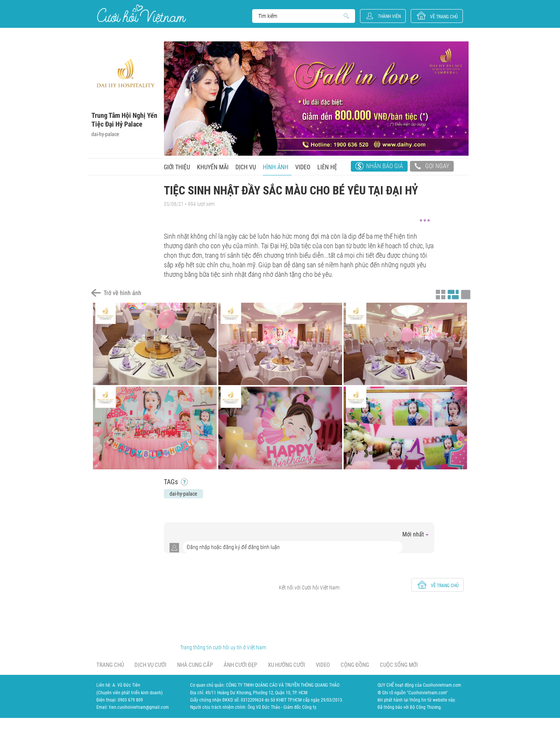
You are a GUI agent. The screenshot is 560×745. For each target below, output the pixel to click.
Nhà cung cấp (195, 665)
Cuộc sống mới (399, 665)
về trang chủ (444, 17)
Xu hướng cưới (286, 665)
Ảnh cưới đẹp (240, 665)
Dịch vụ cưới (150, 665)
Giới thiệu (177, 167)
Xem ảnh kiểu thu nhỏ (440, 294)
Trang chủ (110, 665)
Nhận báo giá (385, 166)
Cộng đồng (355, 665)
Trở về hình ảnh (122, 293)
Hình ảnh (276, 167)
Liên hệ (327, 167)
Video (303, 167)
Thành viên (389, 16)
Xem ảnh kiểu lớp (465, 294)
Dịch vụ (246, 167)
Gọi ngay (432, 167)
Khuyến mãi (213, 167)
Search (300, 16)
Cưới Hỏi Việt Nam (142, 14)
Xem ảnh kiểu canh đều (452, 294)
